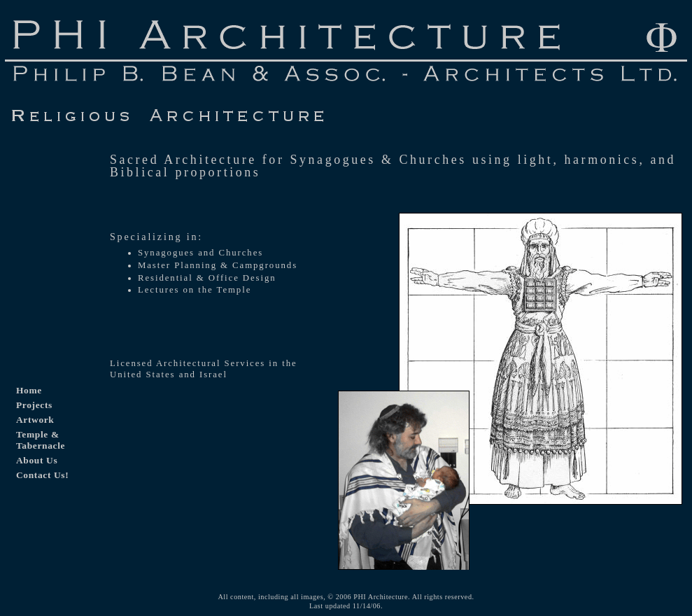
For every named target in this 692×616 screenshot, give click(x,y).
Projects (34, 405)
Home (29, 390)
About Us (37, 460)
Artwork (35, 420)
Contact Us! (42, 475)
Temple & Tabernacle (41, 440)
